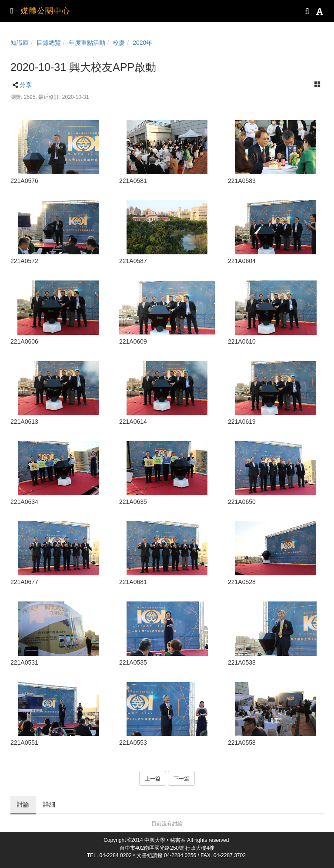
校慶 (119, 43)
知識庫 (20, 43)
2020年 (142, 43)
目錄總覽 (49, 43)
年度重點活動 (87, 43)
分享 (26, 85)
